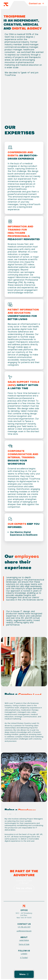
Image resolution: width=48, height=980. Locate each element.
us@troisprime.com (24, 931)
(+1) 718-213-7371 (24, 927)
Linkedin (24, 954)
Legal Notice (24, 940)
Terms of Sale (24, 944)
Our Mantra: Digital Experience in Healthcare (24, 533)
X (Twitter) (24, 958)
